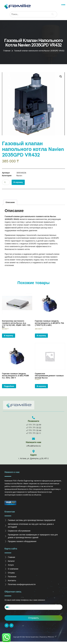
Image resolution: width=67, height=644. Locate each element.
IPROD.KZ (51, 637)
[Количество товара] (6, 182)
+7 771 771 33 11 (34, 433)
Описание (10, 202)
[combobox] (8, 607)
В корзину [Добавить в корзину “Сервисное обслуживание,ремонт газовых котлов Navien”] (41, 386)
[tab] (10, 202)
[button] (63, 5)
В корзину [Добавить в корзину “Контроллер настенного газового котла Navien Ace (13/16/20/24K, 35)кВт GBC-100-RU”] (9, 336)
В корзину (18, 182)
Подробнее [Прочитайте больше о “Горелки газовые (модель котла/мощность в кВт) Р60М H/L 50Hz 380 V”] (9, 386)
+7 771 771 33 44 (34, 430)
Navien (19, 176)
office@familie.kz (34, 446)
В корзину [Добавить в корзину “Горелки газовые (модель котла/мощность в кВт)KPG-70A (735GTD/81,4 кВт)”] (41, 336)
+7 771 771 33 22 (34, 428)
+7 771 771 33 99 (34, 425)
